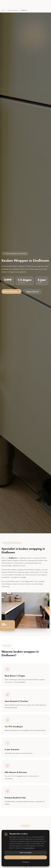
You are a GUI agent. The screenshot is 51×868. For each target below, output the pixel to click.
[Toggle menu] (47, 4)
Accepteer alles (25, 857)
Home (3, 10)
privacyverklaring (29, 848)
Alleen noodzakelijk (26, 853)
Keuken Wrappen (13, 10)
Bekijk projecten (32, 292)
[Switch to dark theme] (43, 4)
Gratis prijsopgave (12, 291)
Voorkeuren (26, 862)
